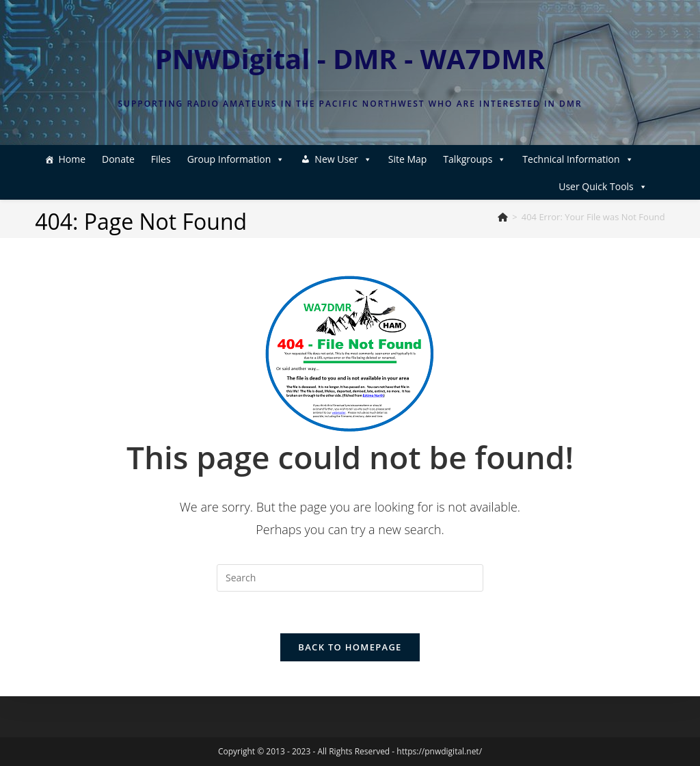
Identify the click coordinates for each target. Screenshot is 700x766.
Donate (118, 159)
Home (72, 159)
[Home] (503, 217)
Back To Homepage (350, 647)
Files (161, 159)
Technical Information (578, 159)
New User (343, 159)
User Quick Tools (603, 186)
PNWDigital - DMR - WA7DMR (350, 58)
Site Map (408, 159)
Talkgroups (474, 159)
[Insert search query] (350, 578)
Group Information (236, 159)
